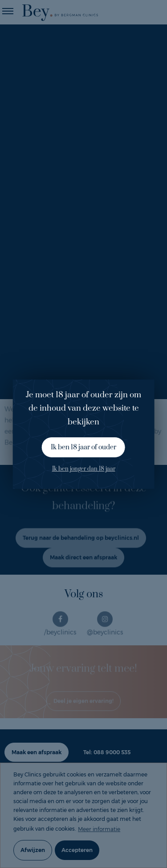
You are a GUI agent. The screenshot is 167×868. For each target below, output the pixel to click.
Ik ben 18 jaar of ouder (83, 447)
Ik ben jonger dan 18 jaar (84, 469)
